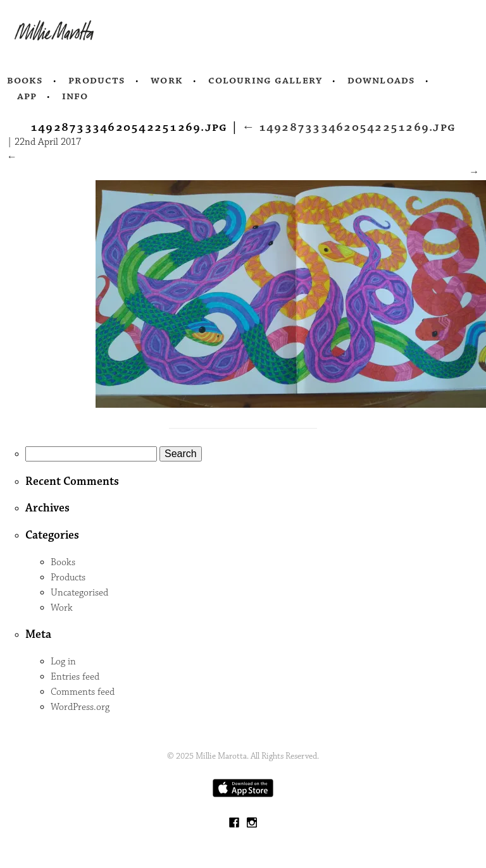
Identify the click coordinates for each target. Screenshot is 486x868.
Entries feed (75, 677)
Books (25, 80)
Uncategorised (79, 593)
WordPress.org (80, 707)
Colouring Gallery (265, 80)
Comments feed (83, 692)
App (27, 96)
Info (75, 96)
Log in (63, 662)
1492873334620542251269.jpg (349, 127)
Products (97, 80)
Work (167, 80)
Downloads (381, 80)
